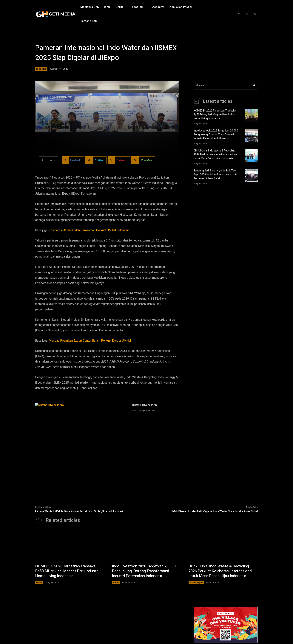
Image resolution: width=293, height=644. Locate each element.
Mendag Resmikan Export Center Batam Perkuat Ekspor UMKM (90, 341)
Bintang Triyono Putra (145, 405)
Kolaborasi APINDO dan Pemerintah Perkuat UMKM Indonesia (89, 230)
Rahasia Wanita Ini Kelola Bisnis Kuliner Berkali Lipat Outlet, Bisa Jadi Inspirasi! (79, 511)
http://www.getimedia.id (144, 410)
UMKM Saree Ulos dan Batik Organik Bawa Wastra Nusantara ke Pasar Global (214, 511)
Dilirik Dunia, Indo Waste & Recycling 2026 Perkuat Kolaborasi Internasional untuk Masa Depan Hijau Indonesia (216, 155)
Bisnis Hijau (196, 582)
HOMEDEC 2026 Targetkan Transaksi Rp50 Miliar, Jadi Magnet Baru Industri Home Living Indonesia (215, 115)
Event (39, 582)
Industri (41, 69)
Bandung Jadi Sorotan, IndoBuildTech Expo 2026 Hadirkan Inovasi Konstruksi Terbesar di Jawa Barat (216, 175)
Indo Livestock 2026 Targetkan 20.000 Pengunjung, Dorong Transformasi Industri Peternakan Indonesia (216, 135)
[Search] (254, 85)
